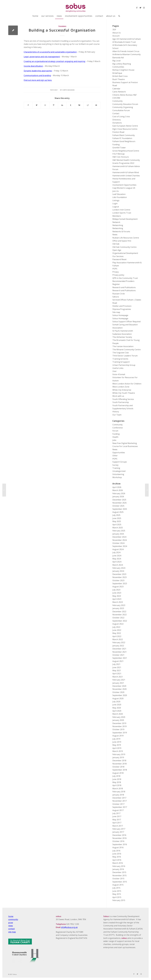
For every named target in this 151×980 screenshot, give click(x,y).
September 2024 (120, 546)
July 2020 (116, 702)
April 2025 (117, 525)
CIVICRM (116, 98)
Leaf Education (119, 194)
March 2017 (118, 826)
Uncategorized (119, 471)
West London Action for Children (127, 384)
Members (117, 216)
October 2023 (118, 580)
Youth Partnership (121, 402)
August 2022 (118, 624)
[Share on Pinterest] (54, 105)
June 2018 (117, 779)
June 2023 (117, 593)
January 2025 (118, 534)
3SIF (114, 30)
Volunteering (118, 474)
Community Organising (123, 107)
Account (116, 36)
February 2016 (119, 866)
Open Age (117, 250)
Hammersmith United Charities (126, 176)
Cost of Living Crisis (121, 117)
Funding (116, 145)
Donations (117, 123)
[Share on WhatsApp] (45, 105)
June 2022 (117, 630)
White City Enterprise (122, 390)
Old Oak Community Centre (124, 247)
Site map (116, 312)
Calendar (116, 89)
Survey (115, 465)
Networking (118, 225)
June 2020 (117, 705)
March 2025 (118, 528)
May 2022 (117, 633)
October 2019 (118, 729)
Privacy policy (118, 275)
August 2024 (118, 549)
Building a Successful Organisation (62, 30)
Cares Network (119, 92)
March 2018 (118, 789)
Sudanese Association (122, 334)
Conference (118, 428)
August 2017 (118, 810)
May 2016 (117, 857)
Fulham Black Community (124, 135)
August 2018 (118, 773)
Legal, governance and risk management (42, 57)
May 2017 (117, 820)
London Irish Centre (121, 210)
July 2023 (116, 590)
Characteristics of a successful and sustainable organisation (50, 52)
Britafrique (117, 73)
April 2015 (117, 897)
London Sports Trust (122, 213)
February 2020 (119, 717)
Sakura (116, 297)
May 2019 (117, 745)
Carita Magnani (68, 90)
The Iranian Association (123, 346)
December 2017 (119, 798)
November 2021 (120, 652)
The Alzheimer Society (122, 337)
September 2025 (120, 509)
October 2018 (118, 767)
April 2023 (117, 599)
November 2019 (120, 726)
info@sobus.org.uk (69, 927)
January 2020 (118, 720)
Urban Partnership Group (124, 365)
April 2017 (117, 823)
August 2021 (118, 661)
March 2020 (118, 714)
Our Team (117, 415)
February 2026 (119, 493)
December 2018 (119, 761)
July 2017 (116, 813)
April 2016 (117, 860)
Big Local (116, 61)
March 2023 (118, 602)
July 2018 (116, 776)
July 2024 (116, 552)
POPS (115, 269)
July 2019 (116, 739)
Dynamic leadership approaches (38, 71)
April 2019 (117, 748)
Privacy (116, 272)
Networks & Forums (121, 231)
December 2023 (119, 574)
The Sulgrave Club (121, 353)
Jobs (114, 440)
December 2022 (119, 612)
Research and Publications (124, 287)
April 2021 (117, 674)
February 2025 (119, 531)
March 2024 (118, 565)
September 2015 (120, 882)
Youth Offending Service (123, 399)
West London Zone (121, 387)
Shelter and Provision (122, 306)
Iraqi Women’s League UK (124, 188)
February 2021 (119, 680)
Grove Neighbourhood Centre (126, 151)
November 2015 (120, 875)
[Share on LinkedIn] (62, 105)
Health (115, 437)
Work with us (118, 396)
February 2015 (119, 900)
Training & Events (120, 359)
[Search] (118, 16)
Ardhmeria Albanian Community (127, 54)
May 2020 (117, 708)
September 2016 (120, 844)
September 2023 (120, 584)
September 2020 (120, 695)
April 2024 (117, 562)
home (11, 916)
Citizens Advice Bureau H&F (125, 95)
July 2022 (116, 627)
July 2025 (116, 515)
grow (11, 923)
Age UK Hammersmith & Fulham (127, 39)
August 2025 (118, 512)
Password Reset (119, 259)
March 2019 (118, 751)
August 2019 (118, 736)
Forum (115, 431)
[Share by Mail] (96, 105)
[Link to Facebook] (137, 8)
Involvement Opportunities (124, 185)
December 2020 (119, 686)
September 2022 (120, 621)
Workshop (117, 477)
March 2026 (118, 490)
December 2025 (119, 500)
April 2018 (117, 785)
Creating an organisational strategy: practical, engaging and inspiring (55, 61)
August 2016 (118, 847)
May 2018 (117, 782)
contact (12, 929)
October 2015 (118, 879)
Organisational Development (125, 253)
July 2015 (116, 888)
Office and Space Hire (122, 241)
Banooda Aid (118, 58)
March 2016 (118, 863)
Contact (116, 113)
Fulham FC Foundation (122, 138)
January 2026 (118, 497)
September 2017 (120, 807)
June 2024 (117, 556)
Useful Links (118, 368)
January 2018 (118, 795)
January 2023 (118, 608)
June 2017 (117, 816)
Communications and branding (37, 75)
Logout (116, 207)
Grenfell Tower (119, 148)
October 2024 (118, 543)
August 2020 (118, 698)
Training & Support (121, 362)
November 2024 (120, 540)
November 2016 (120, 838)
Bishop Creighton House (123, 70)
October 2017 (118, 804)
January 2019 (118, 757)
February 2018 (119, 792)
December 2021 (119, 649)
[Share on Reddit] (88, 105)
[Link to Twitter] (140, 8)
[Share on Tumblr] (71, 105)
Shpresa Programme (122, 309)
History (116, 412)
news (11, 926)
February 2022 (119, 642)
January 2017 (118, 832)
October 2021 (118, 655)
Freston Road (118, 132)
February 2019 (119, 754)
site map (12, 932)
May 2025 (117, 521)
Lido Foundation (120, 197)
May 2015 (117, 894)
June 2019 (117, 742)
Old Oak (116, 244)
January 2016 (118, 869)
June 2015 (117, 891)
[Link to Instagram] (144, 8)
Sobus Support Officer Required (126, 322)
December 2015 (119, 872)
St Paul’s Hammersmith (123, 331)
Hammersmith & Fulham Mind (126, 172)
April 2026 (117, 487)
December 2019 (119, 723)
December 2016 (119, 835)
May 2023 (117, 596)
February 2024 (119, 568)
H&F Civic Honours (121, 157)
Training (62, 26)
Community (117, 101)
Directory (117, 120)
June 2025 (117, 518)
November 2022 (120, 615)
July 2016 (116, 851)
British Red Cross (120, 76)
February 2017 (119, 829)
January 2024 (118, 571)
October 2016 (118, 841)
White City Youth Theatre (124, 393)
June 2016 (117, 854)
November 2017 (120, 801)
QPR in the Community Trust (125, 278)
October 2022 (118, 618)
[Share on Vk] (79, 105)
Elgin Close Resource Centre (125, 129)
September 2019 (120, 733)
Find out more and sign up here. (38, 80)
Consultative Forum (121, 110)
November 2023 (120, 577)
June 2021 (117, 667)
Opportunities (119, 453)
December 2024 (119, 537)
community (13, 919)
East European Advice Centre (125, 126)
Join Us (116, 191)
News (115, 235)
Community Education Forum (125, 104)
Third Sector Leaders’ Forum (125, 356)
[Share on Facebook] (28, 105)
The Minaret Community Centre (127, 350)
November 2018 (120, 764)
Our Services (118, 256)
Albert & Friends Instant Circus (126, 51)
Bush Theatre (119, 79)
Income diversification (33, 66)
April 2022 (117, 636)
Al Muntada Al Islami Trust (124, 42)
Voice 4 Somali (119, 374)
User (115, 371)
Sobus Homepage (120, 315)
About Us (117, 33)
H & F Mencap (118, 154)
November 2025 (120, 503)
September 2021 (120, 658)
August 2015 (118, 885)
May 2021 (117, 670)
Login (115, 203)
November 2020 (120, 689)
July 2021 (116, 664)
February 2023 (119, 605)
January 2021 (118, 683)
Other (115, 456)
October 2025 (118, 506)
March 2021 (118, 677)
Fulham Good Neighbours (124, 141)
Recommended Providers (123, 281)
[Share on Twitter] (37, 105)
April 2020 (117, 711)
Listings (116, 200)
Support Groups (120, 462)
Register (116, 284)
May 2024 (117, 559)
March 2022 (118, 639)
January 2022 (118, 646)
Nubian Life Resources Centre (126, 238)
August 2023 (118, 587)
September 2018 (120, 770)
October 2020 (118, 692)
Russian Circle (119, 294)
